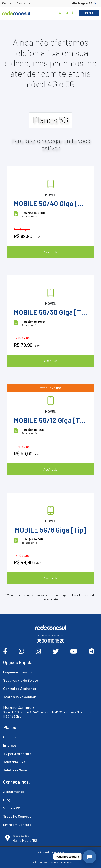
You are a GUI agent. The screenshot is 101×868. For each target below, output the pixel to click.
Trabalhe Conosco (17, 816)
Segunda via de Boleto (21, 680)
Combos (10, 737)
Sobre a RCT (13, 808)
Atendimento (14, 792)
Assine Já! (66, 13)
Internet (10, 745)
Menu (89, 13)
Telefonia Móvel (15, 770)
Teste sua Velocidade (20, 697)
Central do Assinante (16, 3)
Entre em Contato (17, 824)
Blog (7, 800)
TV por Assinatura (17, 754)
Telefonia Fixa (14, 762)
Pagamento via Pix (18, 672)
